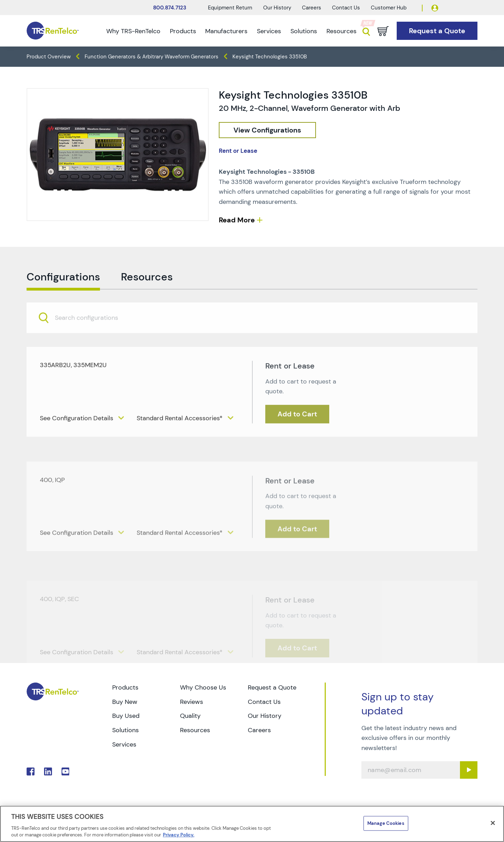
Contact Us (346, 8)
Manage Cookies (386, 823)
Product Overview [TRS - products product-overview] (49, 57)
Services (269, 31)
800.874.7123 (170, 8)
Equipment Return (230, 8)
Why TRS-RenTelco (133, 31)
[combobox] (252, 332)
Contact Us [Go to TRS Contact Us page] (264, 702)
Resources (341, 31)
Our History (277, 8)
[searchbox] (91, 332)
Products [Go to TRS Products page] (125, 687)
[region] (252, 824)
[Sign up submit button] (469, 770)
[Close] (493, 823)
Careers (312, 8)
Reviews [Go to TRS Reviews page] (192, 702)
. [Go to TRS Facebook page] (31, 772)
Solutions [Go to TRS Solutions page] (125, 730)
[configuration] (267, 130)
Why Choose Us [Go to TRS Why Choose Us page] (203, 687)
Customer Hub (389, 8)
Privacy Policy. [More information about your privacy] (179, 835)
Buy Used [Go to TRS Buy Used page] (126, 716)
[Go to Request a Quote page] (437, 31)
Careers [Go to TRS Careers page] (259, 730)
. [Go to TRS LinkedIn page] (48, 772)
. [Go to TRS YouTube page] (66, 772)
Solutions (304, 31)
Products (183, 31)
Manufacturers (226, 31)
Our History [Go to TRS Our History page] (265, 716)
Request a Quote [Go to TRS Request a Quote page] (272, 687)
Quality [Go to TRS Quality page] (190, 716)
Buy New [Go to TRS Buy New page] (125, 702)
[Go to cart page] (383, 31)
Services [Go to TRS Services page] (124, 744)
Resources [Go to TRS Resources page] (195, 730)
